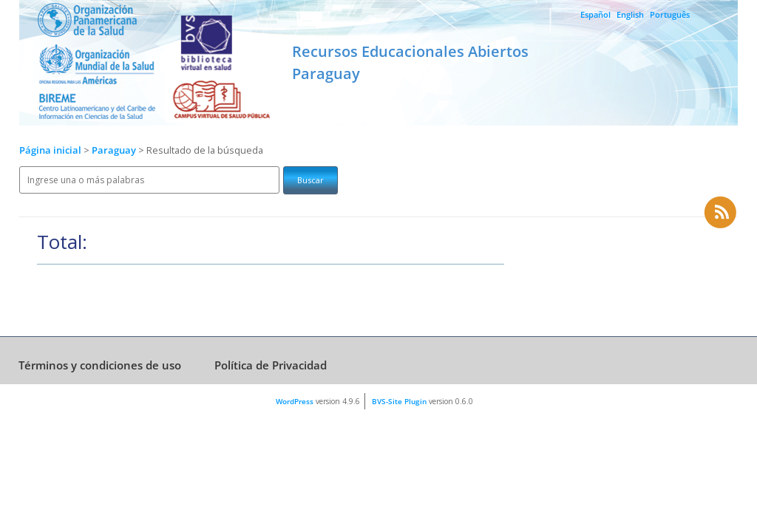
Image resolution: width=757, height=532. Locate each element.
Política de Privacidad (271, 365)
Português (670, 14)
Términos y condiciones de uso (100, 365)
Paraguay (115, 150)
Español (595, 14)
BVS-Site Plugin (399, 401)
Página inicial (50, 150)
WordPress (295, 401)
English (630, 14)
